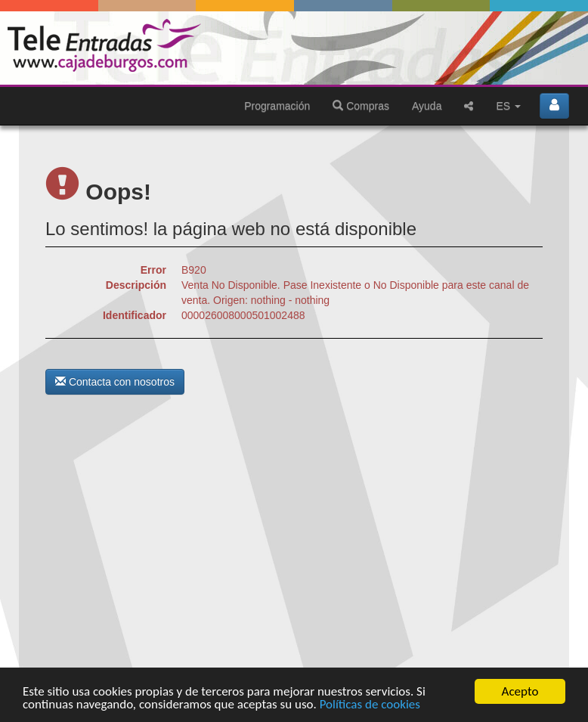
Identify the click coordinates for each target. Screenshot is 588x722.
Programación (277, 106)
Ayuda (427, 106)
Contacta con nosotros (115, 382)
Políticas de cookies (370, 705)
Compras (361, 106)
